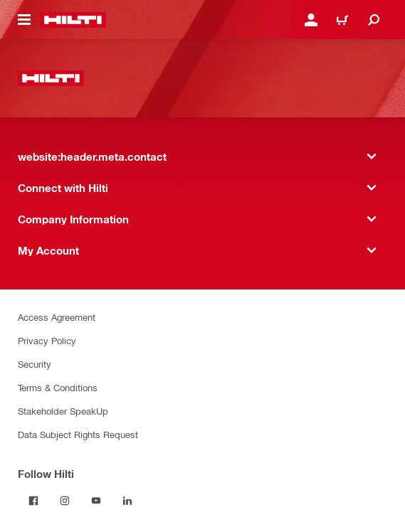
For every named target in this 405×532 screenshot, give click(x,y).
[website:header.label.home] (73, 20)
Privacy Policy (47, 340)
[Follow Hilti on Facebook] (33, 501)
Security (35, 364)
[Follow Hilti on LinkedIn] (127, 501)
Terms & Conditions (58, 387)
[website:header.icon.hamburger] (24, 20)
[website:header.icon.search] (374, 20)
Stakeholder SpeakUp (63, 411)
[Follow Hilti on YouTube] (96, 501)
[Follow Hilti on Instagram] (65, 501)
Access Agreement (57, 317)
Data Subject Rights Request (78, 434)
